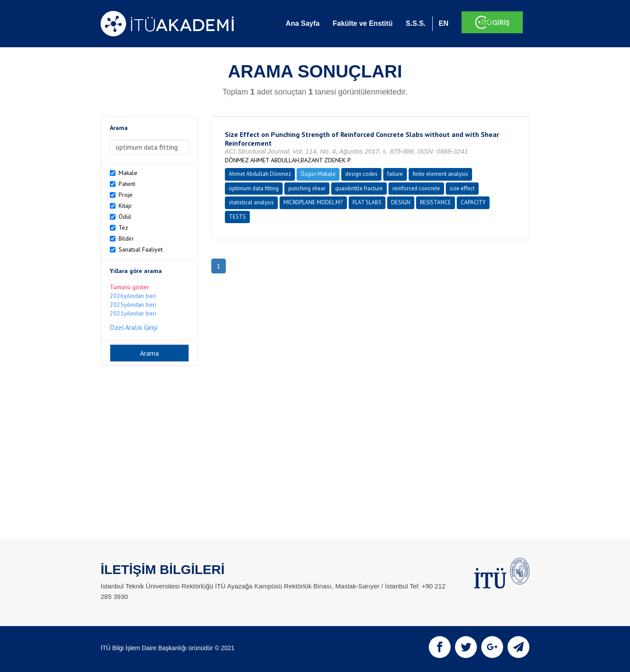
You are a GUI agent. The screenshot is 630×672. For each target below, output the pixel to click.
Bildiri (126, 238)
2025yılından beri (133, 304)
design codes (361, 174)
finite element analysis (440, 174)
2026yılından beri (133, 296)
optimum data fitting (254, 188)
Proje (126, 195)
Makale (128, 173)
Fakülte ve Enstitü (362, 23)
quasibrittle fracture (359, 188)
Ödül (125, 217)
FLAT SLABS (367, 202)
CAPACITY (473, 202)
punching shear (307, 188)
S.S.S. (415, 23)
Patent (127, 184)
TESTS (237, 217)
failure (395, 174)
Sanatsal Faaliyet (141, 249)
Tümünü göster (129, 287)
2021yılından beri (133, 313)
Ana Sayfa (303, 23)
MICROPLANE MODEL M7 (313, 202)
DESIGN (401, 202)
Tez (123, 227)
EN (444, 23)
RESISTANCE (436, 202)
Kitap (125, 206)
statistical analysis (251, 202)
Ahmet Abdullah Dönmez (260, 174)
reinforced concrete (416, 188)
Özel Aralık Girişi (134, 327)
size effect (462, 188)
